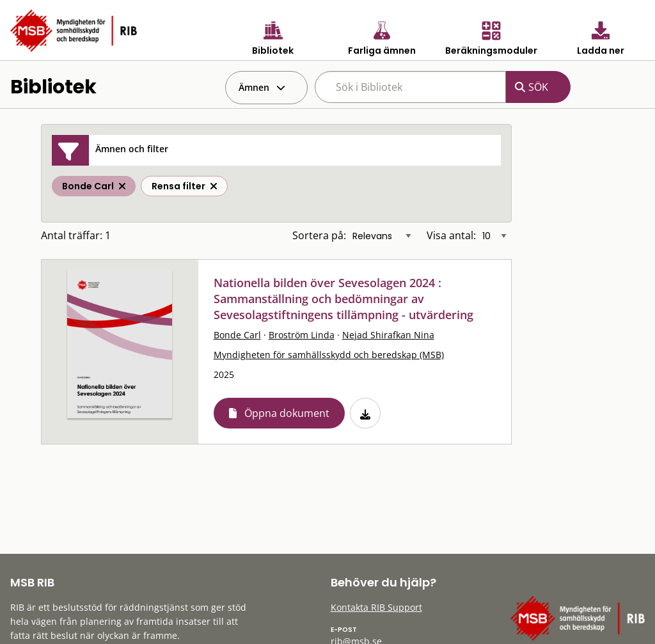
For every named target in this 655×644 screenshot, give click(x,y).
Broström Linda (302, 335)
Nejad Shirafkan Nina (388, 335)
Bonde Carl (237, 335)
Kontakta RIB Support (376, 607)
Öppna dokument (287, 413)
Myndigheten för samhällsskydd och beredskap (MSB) (329, 355)
